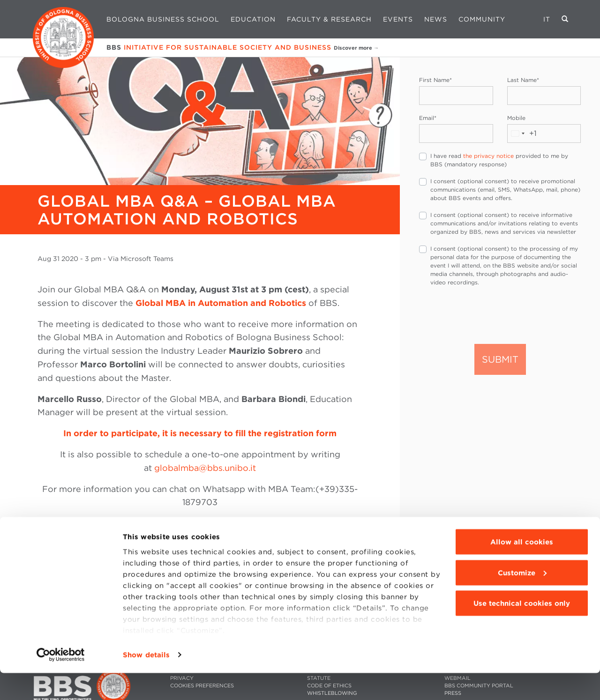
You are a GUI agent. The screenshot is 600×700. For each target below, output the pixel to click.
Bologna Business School (163, 19)
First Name (435, 80)
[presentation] (490, 314)
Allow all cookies (522, 569)
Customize (522, 600)
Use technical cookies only (522, 630)
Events (398, 19)
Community (482, 19)
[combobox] (522, 134)
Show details (146, 682)
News (436, 19)
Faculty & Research (329, 19)
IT (547, 19)
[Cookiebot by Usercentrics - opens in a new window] (61, 682)
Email (428, 118)
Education (253, 19)
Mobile (516, 118)
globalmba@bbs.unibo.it (205, 468)
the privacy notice (488, 156)
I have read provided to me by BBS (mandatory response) (499, 160)
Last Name (523, 80)
